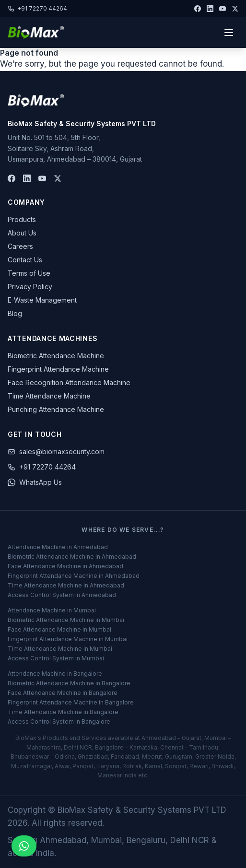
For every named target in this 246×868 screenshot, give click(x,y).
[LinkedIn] (210, 9)
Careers (20, 246)
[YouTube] (223, 9)
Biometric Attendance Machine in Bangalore (69, 683)
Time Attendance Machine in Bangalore (63, 712)
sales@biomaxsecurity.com (56, 452)
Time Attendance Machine (49, 396)
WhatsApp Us (35, 482)
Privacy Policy (30, 287)
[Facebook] (198, 9)
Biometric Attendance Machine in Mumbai (66, 620)
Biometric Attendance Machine (56, 356)
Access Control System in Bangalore (59, 721)
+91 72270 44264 (37, 8)
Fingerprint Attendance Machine (58, 369)
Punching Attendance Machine (56, 409)
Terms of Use (29, 273)
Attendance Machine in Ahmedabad (58, 547)
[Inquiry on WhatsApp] (24, 846)
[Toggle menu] (229, 33)
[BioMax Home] (36, 101)
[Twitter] (235, 9)
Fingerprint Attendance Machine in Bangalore (71, 702)
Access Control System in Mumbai (56, 658)
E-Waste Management (42, 300)
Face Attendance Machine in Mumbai (59, 629)
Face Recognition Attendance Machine (69, 382)
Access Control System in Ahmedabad (62, 595)
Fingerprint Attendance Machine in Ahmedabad (74, 576)
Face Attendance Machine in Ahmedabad (65, 566)
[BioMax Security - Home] (36, 33)
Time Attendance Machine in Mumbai (60, 649)
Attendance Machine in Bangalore (55, 674)
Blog (15, 313)
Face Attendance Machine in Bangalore (63, 693)
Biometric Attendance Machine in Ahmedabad (72, 557)
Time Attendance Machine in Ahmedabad (66, 585)
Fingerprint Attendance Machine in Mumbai (68, 639)
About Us (22, 233)
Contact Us (25, 260)
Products (22, 219)
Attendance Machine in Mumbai (52, 610)
